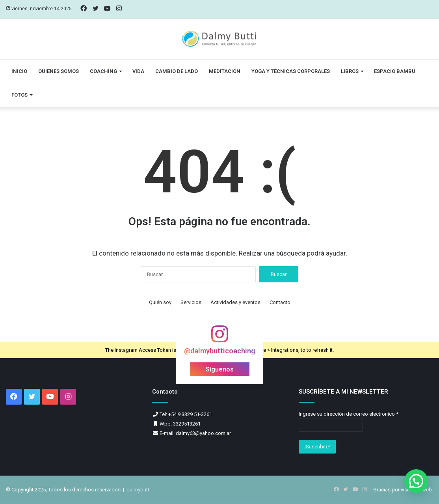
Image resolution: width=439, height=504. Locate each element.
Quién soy (160, 302)
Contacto (280, 302)
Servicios (191, 302)
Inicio (19, 71)
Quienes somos (59, 71)
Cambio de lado (177, 71)
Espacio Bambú (395, 71)
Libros (350, 71)
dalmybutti (139, 490)
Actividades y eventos (235, 302)
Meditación (225, 71)
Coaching (103, 71)
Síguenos (220, 369)
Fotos (20, 95)
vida (138, 71)
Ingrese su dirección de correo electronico (349, 414)
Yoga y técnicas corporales (291, 71)
